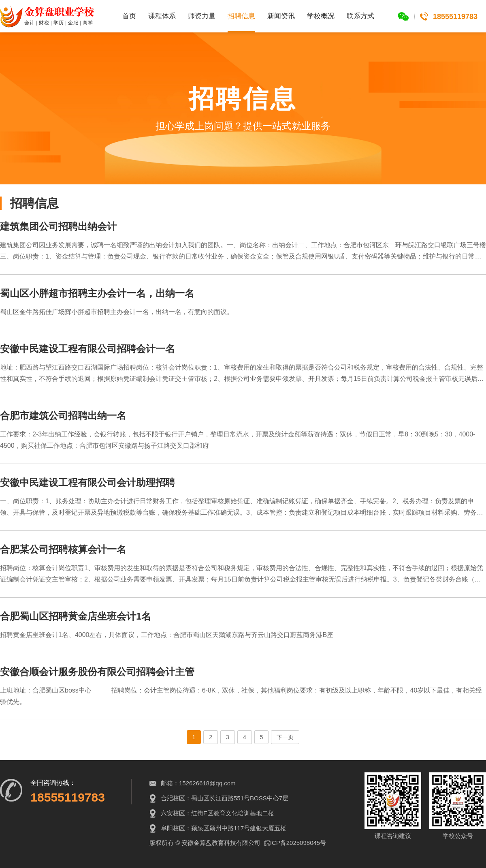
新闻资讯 (281, 16)
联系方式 (360, 16)
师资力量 (202, 16)
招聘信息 (241, 16)
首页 (129, 16)
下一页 (285, 737)
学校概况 (321, 16)
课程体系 (162, 16)
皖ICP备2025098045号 (295, 843)
